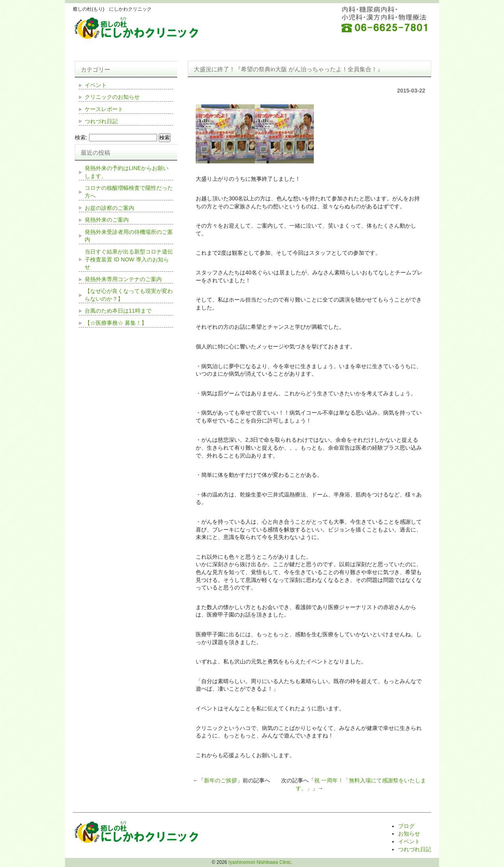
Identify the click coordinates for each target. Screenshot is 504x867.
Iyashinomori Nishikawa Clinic (260, 862)
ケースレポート (104, 109)
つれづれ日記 (101, 121)
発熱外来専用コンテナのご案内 (123, 279)
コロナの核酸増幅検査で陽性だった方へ (129, 192)
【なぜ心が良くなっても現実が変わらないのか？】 (129, 295)
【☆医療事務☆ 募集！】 (116, 323)
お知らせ (409, 834)
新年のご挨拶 (220, 780)
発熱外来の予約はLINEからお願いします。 (127, 172)
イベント (96, 85)
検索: (81, 137)
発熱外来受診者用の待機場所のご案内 (129, 236)
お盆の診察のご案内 (109, 208)
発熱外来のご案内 (107, 220)
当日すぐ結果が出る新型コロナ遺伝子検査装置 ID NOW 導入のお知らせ (129, 259)
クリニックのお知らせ (112, 97)
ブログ (406, 826)
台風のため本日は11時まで (118, 311)
